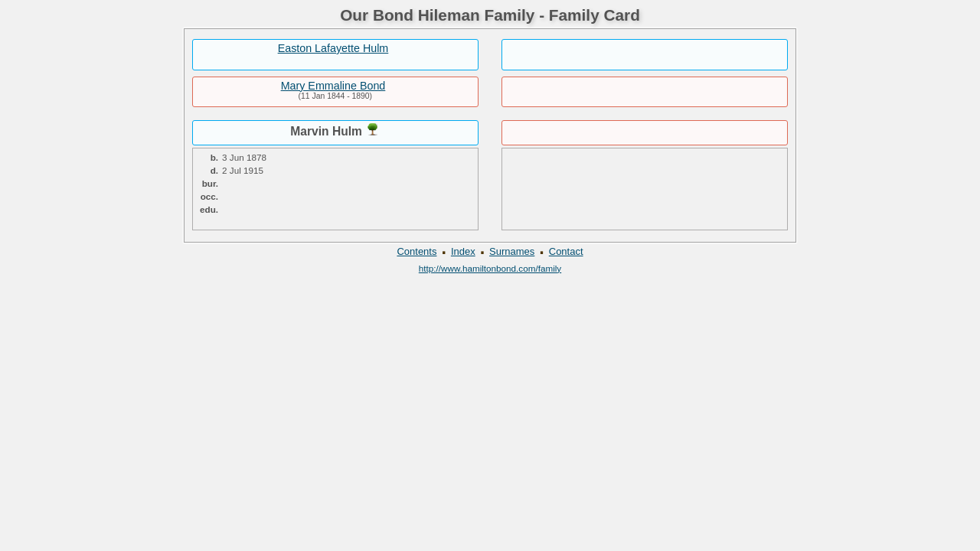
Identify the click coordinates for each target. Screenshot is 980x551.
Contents (416, 251)
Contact (566, 251)
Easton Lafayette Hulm (333, 48)
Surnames (512, 251)
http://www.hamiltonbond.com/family (490, 268)
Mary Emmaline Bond (333, 86)
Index (463, 251)
